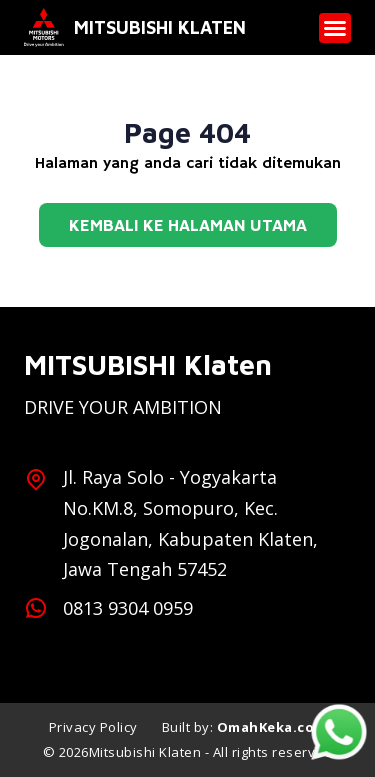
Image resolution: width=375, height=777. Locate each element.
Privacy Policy (93, 727)
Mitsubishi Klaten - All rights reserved (211, 752)
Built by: (244, 727)
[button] (335, 28)
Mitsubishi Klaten (160, 27)
